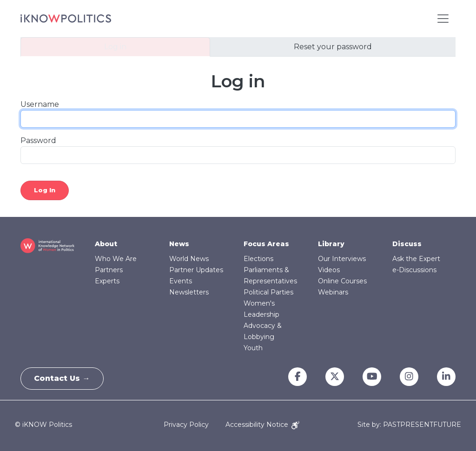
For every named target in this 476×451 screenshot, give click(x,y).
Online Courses (342, 281)
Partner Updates (196, 270)
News (179, 244)
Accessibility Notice (262, 425)
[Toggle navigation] (443, 19)
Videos (329, 270)
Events (181, 281)
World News (189, 259)
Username (40, 104)
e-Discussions (414, 270)
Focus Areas (266, 244)
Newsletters (189, 292)
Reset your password (333, 47)
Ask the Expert (416, 259)
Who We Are (116, 259)
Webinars (333, 292)
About (106, 244)
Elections (258, 259)
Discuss (407, 244)
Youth (253, 348)
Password (38, 141)
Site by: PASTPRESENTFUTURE (409, 425)
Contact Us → (63, 378)
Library (331, 244)
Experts (107, 281)
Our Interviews (342, 259)
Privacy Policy (186, 425)
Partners (109, 270)
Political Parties (268, 292)
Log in (115, 47)
